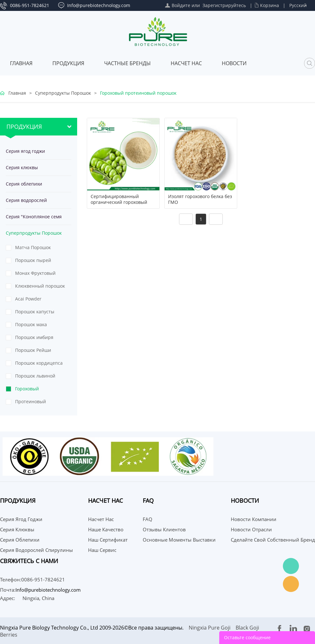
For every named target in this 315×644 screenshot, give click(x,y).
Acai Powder (28, 299)
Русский (298, 5)
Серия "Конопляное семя (34, 217)
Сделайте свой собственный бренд (273, 540)
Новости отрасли (251, 529)
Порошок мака (31, 324)
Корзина (270, 5)
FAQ (148, 519)
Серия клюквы (22, 167)
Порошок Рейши (33, 350)
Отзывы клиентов (164, 529)
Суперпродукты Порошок (63, 93)
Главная (21, 63)
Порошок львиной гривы (35, 378)
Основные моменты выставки (179, 540)
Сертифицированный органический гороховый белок (119, 202)
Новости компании (254, 519)
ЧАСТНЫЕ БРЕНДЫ (127, 63)
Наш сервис (102, 550)
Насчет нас (186, 63)
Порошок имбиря (34, 337)
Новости (234, 63)
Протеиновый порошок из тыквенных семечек (37, 403)
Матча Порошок (33, 247)
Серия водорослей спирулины (26, 203)
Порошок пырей (33, 260)
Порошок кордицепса (39, 363)
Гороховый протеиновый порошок (138, 93)
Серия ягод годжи (25, 151)
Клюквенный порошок (40, 286)
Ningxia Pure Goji (210, 628)
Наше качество (106, 529)
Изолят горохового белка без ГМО (200, 199)
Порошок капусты (35, 312)
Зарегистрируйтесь (224, 5)
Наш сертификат (108, 540)
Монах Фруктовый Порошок (35, 275)
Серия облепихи (24, 184)
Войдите (181, 5)
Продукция (68, 63)
